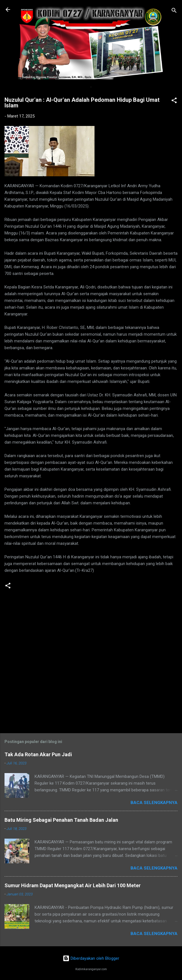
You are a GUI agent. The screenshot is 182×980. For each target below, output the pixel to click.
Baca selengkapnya (154, 803)
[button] (174, 101)
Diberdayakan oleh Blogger (91, 958)
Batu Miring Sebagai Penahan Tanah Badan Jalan (61, 820)
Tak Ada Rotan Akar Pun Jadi (38, 754)
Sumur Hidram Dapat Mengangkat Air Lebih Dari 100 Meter (73, 885)
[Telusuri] (174, 11)
